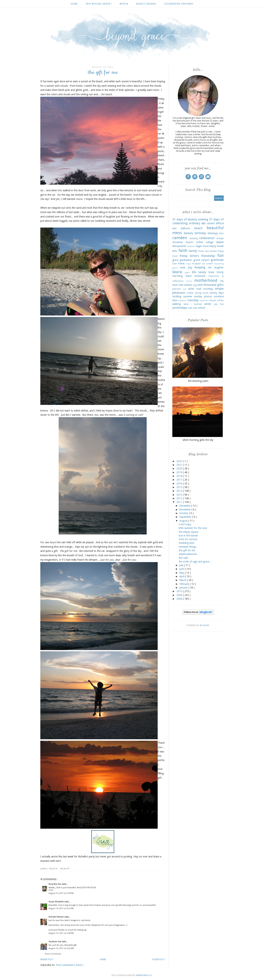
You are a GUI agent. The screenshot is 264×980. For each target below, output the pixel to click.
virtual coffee (217, 300)
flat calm (183, 558)
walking (177, 304)
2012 (180, 498)
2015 (180, 487)
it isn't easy (185, 524)
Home (74, 4)
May (182, 573)
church (189, 242)
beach (54, 869)
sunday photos (203, 296)
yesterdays (180, 308)
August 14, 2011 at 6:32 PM (61, 908)
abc (204, 223)
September (186, 517)
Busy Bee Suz (55, 884)
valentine (204, 301)
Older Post (159, 959)
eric (175, 251)
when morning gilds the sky (198, 440)
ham (175, 264)
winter (208, 304)
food (175, 256)
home (181, 263)
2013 (180, 495)
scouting (208, 289)
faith (183, 250)
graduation (186, 260)
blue (221, 233)
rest (185, 289)
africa (124, 4)
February (185, 584)
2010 (180, 591)
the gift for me (187, 550)
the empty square (189, 532)
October (184, 513)
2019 (180, 472)
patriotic (177, 289)
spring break (202, 293)
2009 (180, 595)
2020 (180, 468)
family (193, 251)
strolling (177, 296)
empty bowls (217, 246)
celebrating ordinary (179, 4)
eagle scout (202, 246)
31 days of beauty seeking (190, 219)
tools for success (188, 539)
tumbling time (186, 543)
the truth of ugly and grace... (195, 562)
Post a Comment (53, 954)
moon (189, 281)
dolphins (191, 246)
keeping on (203, 267)
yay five (219, 304)
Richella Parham (56, 917)
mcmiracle (200, 276)
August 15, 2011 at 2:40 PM (61, 933)
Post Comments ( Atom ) (70, 965)
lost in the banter (188, 536)
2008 (180, 599)
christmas (178, 242)
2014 (180, 491)
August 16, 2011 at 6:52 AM (61, 948)
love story (216, 272)
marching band (182, 276)
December (185, 506)
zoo (190, 308)
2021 (180, 465)
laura (177, 272)
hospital (196, 264)
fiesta (201, 251)
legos (187, 273)
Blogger (204, 625)
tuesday (193, 300)
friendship (208, 256)
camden (180, 238)
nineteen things (187, 547)
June (182, 569)
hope (189, 264)
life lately (199, 272)
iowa (183, 267)
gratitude (217, 260)
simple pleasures (188, 554)
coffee (199, 242)
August (184, 521)
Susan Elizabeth (56, 902)
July (182, 565)
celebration (207, 238)
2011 (180, 502)
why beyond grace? (99, 4)
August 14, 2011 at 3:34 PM (61, 893)
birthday (200, 233)
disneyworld (179, 246)
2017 (180, 480)
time (175, 300)
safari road (195, 289)
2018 (180, 476)
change (220, 238)
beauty (65, 869)
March (183, 580)
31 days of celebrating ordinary (198, 221)
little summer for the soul (193, 528)
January (184, 588)
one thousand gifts (211, 285)
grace (175, 260)
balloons (185, 228)
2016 (180, 483)
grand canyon (201, 260)
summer (188, 296)
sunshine (219, 296)
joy (190, 267)
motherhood (206, 280)
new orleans (186, 285)
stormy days (217, 293)
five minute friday (214, 251)
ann (174, 228)
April (182, 576)
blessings (213, 233)
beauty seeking (146, 4)
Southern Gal (55, 942)
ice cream (207, 264)
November (185, 510)
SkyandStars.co (144, 975)
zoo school (199, 308)
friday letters (189, 256)
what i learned (193, 304)
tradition (182, 301)
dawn (220, 242)
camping (193, 238)
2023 (180, 461)
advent (211, 223)
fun (220, 255)
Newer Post (47, 959)
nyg (195, 285)
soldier (190, 293)
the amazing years (198, 381)
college (210, 242)
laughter (219, 267)
